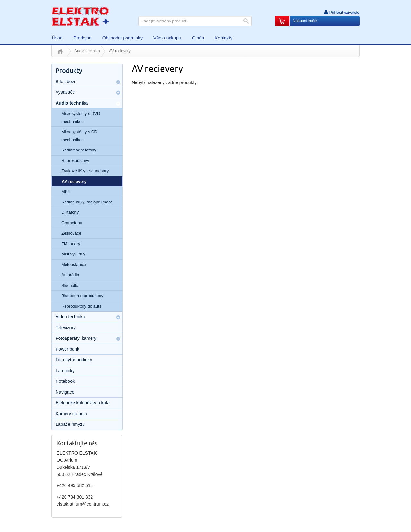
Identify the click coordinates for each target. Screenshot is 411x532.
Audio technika (87, 51)
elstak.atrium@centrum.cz (83, 504)
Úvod (60, 51)
